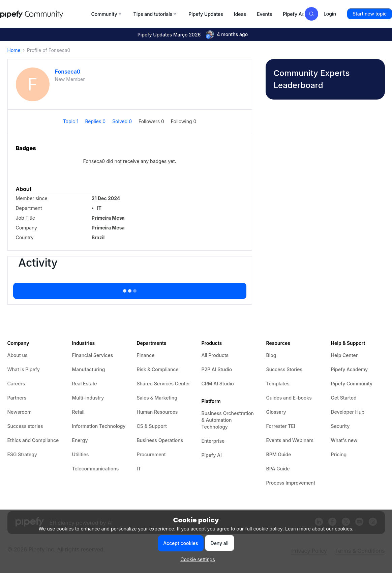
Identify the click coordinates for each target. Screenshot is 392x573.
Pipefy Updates (206, 14)
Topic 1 (71, 121)
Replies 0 (96, 121)
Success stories (25, 426)
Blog (271, 355)
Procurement (151, 454)
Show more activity (129, 289)
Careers (16, 384)
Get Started (344, 398)
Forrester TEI (281, 426)
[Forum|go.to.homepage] (44, 14)
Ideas (240, 14)
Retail (78, 412)
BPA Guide (278, 469)
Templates (278, 384)
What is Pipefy (24, 369)
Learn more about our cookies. (319, 529)
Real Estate (85, 384)
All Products (215, 355)
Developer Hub (348, 412)
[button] (370, 14)
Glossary (276, 412)
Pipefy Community (352, 384)
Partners (17, 398)
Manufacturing (89, 369)
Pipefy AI (212, 455)
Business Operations (160, 440)
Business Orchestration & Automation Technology (228, 420)
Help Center (344, 355)
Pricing (339, 454)
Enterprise (213, 441)
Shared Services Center (163, 384)
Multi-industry (88, 398)
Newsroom (20, 412)
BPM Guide (279, 454)
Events (264, 14)
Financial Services (93, 355)
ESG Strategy (22, 454)
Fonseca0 (68, 72)
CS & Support (152, 426)
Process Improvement (291, 483)
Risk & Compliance (158, 369)
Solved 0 (123, 121)
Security (340, 426)
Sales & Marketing (157, 398)
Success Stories (284, 369)
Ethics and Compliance (33, 440)
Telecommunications (96, 469)
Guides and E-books (289, 398)
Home (14, 50)
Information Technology (99, 426)
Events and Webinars (290, 440)
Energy (80, 440)
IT (139, 469)
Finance (146, 355)
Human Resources (157, 412)
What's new (344, 440)
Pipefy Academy (301, 14)
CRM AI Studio (218, 384)
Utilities (81, 454)
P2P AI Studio (217, 369)
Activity (38, 263)
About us (18, 355)
